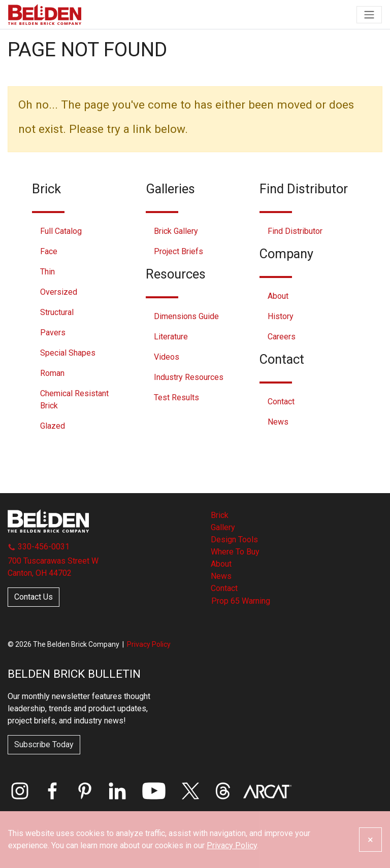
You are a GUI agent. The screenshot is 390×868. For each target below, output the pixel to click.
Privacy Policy (149, 644)
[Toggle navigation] (369, 15)
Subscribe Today (44, 744)
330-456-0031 (39, 547)
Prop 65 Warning (241, 601)
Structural (57, 312)
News (278, 422)
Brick (220, 515)
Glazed (53, 426)
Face (49, 251)
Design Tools (234, 540)
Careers (282, 337)
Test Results (176, 397)
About (278, 296)
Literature (171, 337)
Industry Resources (189, 377)
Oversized (59, 292)
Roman (52, 373)
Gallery (223, 527)
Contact (281, 402)
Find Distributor (295, 231)
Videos (167, 357)
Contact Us (34, 597)
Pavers (53, 333)
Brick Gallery (176, 231)
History (281, 316)
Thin (47, 272)
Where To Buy (235, 552)
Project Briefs (178, 251)
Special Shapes (68, 353)
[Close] (370, 840)
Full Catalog (61, 231)
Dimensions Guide (186, 316)
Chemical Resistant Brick (74, 400)
